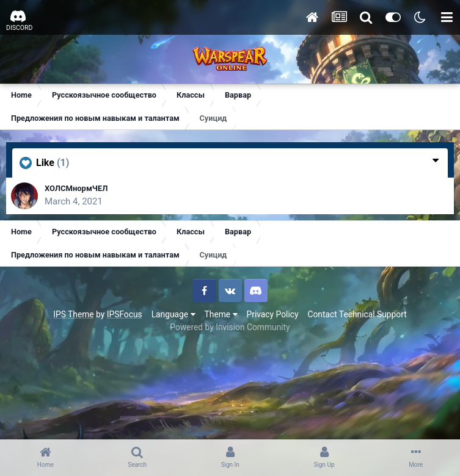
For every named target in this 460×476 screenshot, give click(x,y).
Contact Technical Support (357, 314)
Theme (221, 314)
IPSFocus (125, 314)
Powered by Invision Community (230, 327)
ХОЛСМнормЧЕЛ (76, 188)
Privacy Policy (273, 314)
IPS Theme (73, 314)
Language (173, 314)
